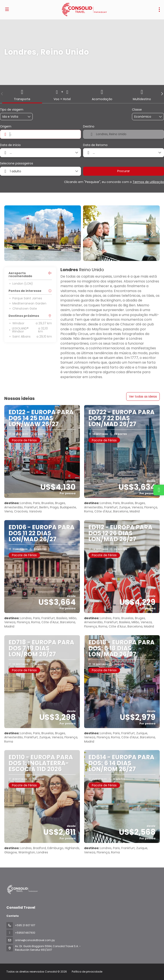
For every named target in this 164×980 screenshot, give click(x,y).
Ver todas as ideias (143, 396)
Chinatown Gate (23, 309)
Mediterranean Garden (27, 303)
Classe (137, 110)
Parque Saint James (25, 298)
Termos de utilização (148, 182)
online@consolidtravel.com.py (35, 940)
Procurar (124, 171)
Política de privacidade (87, 972)
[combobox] (40, 134)
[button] (2, 94)
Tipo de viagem (12, 110)
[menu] (159, 10)
